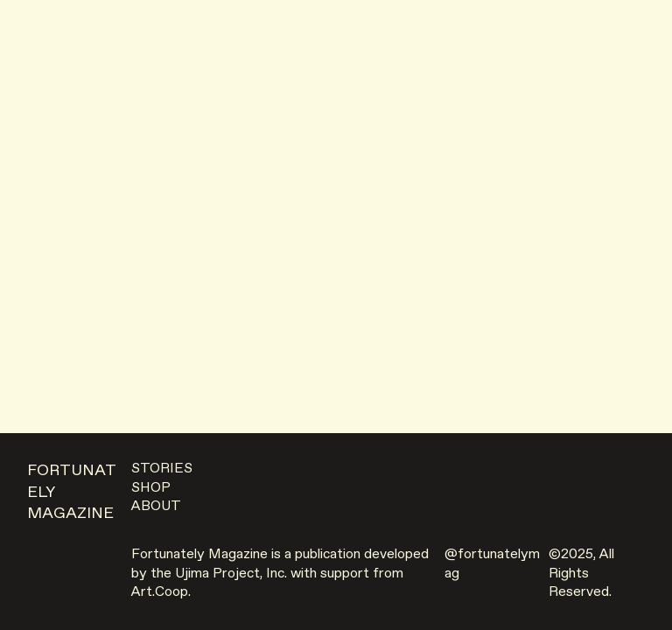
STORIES (162, 469)
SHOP (151, 488)
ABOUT (156, 507)
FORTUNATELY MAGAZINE (72, 492)
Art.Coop (160, 592)
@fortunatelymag (492, 564)
